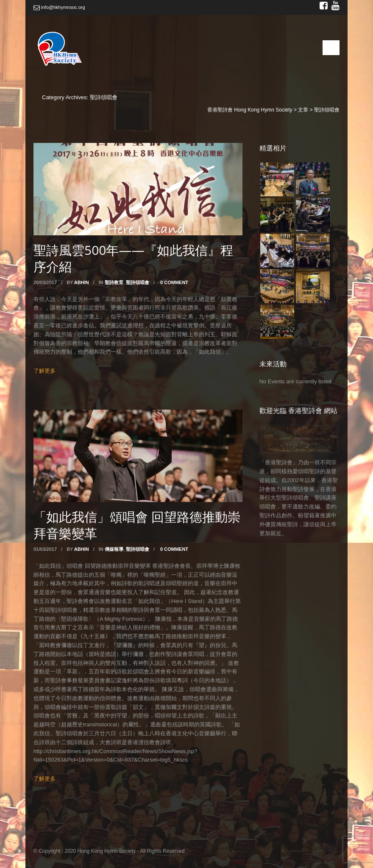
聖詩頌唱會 (138, 282)
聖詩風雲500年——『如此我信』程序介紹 (133, 258)
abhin (82, 282)
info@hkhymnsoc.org (59, 7)
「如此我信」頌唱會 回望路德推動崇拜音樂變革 (137, 525)
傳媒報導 (114, 549)
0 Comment (174, 282)
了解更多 (45, 371)
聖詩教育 (114, 282)
